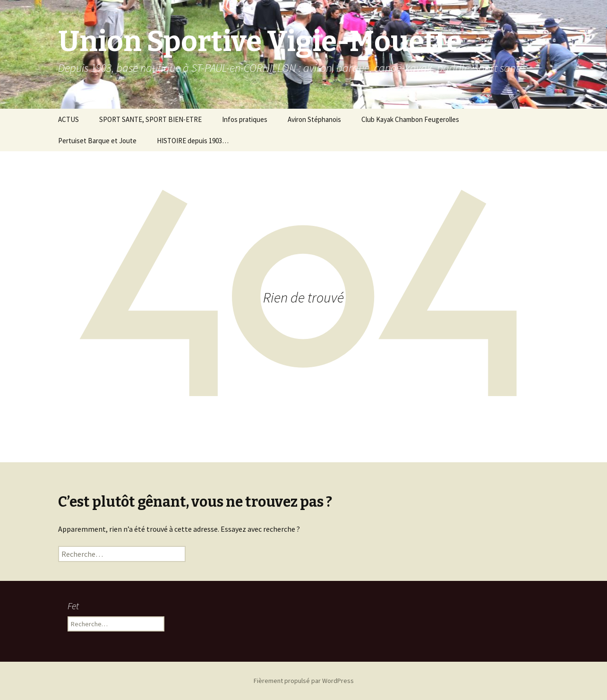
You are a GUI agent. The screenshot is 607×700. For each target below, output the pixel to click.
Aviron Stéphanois (314, 119)
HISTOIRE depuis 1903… (193, 141)
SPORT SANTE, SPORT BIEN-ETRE (150, 119)
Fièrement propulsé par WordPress (304, 681)
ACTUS (68, 119)
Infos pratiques (245, 119)
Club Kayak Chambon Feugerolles (410, 119)
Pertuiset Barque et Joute (97, 141)
